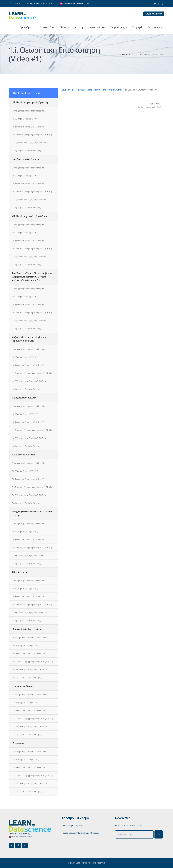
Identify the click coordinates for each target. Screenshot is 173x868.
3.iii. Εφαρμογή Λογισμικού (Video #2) (28, 241)
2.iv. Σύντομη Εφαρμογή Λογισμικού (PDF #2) (32, 192)
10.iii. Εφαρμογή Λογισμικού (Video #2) (29, 653)
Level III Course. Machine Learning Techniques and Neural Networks (92, 90)
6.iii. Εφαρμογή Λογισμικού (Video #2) (28, 422)
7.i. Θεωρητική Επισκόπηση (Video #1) (28, 463)
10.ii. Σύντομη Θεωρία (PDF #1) (25, 645)
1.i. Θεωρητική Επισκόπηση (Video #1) (28, 111)
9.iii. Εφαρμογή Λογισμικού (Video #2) (28, 597)
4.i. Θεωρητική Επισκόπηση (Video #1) (28, 289)
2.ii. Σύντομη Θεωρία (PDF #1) (25, 176)
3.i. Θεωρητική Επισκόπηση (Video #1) (28, 225)
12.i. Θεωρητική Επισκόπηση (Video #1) (29, 751)
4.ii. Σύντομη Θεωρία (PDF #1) (25, 297)
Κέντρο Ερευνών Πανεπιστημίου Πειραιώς (80, 833)
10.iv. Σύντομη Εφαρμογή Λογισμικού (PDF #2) (32, 661)
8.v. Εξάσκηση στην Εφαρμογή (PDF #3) (29, 556)
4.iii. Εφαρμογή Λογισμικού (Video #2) (28, 305)
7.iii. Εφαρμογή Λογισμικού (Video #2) (28, 479)
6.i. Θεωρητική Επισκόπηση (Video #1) (28, 406)
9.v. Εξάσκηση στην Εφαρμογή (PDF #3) (29, 612)
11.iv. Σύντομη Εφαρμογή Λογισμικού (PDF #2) (32, 718)
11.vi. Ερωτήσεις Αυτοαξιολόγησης (27, 734)
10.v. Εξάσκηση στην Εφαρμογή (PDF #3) (29, 669)
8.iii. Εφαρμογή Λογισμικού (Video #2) (28, 540)
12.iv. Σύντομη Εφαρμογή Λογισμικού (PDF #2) (32, 775)
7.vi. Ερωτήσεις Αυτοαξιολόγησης (26, 503)
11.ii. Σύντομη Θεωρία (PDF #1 (25, 702)
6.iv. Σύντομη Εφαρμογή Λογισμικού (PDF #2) (32, 430)
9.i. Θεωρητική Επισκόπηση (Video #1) (28, 581)
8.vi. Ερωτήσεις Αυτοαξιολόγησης (26, 563)
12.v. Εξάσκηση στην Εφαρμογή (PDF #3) (29, 783)
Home (125, 54)
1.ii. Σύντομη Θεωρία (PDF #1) (25, 119)
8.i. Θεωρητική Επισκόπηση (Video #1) (28, 524)
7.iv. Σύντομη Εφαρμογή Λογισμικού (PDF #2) (32, 487)
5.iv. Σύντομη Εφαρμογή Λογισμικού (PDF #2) (32, 373)
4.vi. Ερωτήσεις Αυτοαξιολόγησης (26, 329)
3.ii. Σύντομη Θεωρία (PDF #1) (25, 233)
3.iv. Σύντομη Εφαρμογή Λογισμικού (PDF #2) (32, 249)
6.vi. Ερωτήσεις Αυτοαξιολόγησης (26, 446)
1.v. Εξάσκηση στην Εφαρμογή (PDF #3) (29, 143)
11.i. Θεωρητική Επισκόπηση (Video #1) (29, 694)
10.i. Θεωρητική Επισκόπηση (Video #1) (29, 638)
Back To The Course (27, 93)
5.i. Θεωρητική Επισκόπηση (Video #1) (28, 349)
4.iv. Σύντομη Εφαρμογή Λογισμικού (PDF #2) (32, 313)
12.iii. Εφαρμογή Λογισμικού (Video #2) (29, 767)
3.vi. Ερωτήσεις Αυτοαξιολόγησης (26, 265)
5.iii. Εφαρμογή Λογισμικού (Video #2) (28, 365)
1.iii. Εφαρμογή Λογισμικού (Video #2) (28, 127)
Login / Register (154, 14)
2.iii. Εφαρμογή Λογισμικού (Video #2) (28, 184)
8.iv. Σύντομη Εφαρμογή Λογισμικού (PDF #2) (32, 548)
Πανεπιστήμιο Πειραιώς (72, 825)
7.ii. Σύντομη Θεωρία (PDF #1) (25, 471)
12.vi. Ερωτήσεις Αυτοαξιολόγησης (27, 791)
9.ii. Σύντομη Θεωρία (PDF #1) (25, 589)
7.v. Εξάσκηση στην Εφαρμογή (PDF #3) (29, 495)
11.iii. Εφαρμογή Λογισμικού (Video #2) (29, 710)
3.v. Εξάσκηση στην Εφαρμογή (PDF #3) (29, 257)
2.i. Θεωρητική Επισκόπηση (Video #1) (28, 168)
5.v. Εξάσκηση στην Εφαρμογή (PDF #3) (29, 381)
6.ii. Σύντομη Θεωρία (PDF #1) (25, 414)
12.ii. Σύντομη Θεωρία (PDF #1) (25, 759)
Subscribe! (159, 834)
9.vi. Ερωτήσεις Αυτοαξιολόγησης (26, 620)
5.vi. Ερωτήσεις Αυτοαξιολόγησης (26, 389)
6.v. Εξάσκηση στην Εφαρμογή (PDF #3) (29, 438)
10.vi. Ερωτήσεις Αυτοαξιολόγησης (27, 677)
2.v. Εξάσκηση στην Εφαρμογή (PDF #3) (29, 200)
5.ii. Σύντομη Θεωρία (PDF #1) (25, 357)
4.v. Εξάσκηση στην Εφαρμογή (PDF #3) (29, 321)
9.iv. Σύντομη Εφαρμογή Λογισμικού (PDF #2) (32, 604)
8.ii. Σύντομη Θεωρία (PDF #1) (25, 532)
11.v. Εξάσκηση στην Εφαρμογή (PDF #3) (29, 726)
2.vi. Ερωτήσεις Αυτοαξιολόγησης (26, 208)
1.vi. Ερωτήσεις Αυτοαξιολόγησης (26, 151)
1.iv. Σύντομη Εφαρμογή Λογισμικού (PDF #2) (32, 135)
